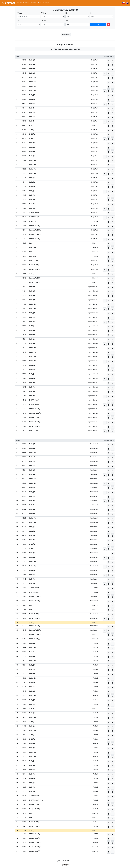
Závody (19, 3)
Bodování (41, 3)
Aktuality (26, 3)
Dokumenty (66, 35)
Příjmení (19, 13)
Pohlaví (43, 21)
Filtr (98, 24)
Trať (67, 21)
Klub (67, 13)
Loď (18, 21)
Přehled (44, 13)
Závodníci (33, 3)
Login (47, 3)
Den (91, 13)
